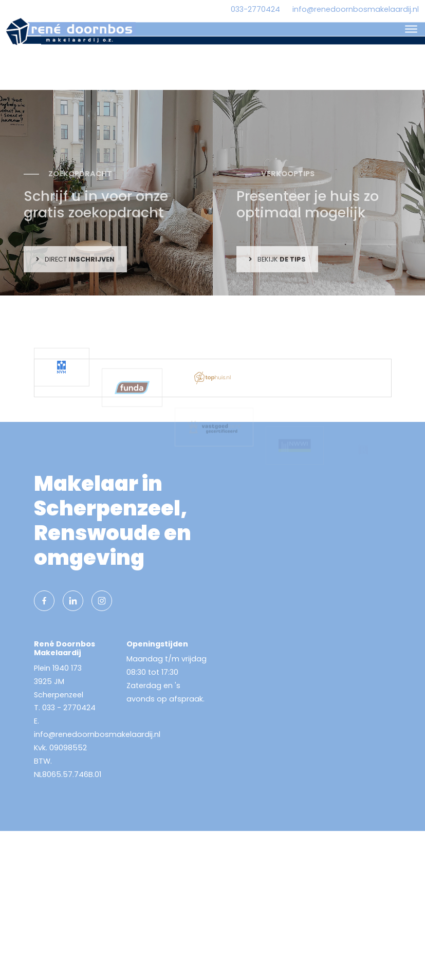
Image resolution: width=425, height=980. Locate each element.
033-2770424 (255, 9)
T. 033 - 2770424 (65, 708)
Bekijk (277, 298)
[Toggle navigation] (411, 29)
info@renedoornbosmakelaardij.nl (356, 9)
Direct (75, 298)
